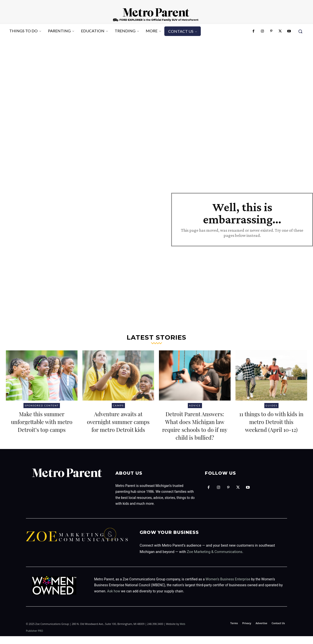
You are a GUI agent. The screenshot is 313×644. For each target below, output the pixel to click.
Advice (195, 405)
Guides (271, 405)
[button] (300, 31)
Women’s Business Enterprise (228, 587)
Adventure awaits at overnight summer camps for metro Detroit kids (118, 425)
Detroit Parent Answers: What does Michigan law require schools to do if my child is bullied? (195, 429)
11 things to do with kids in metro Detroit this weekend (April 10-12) (271, 425)
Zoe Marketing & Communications (215, 560)
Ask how (114, 599)
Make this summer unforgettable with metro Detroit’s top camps (42, 425)
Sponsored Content (42, 405)
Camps (118, 405)
